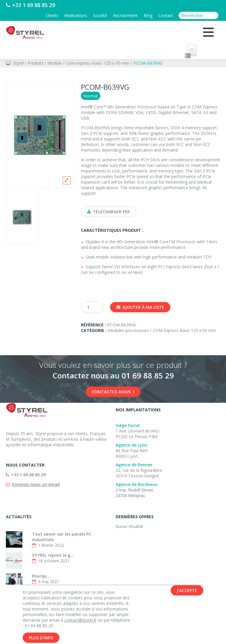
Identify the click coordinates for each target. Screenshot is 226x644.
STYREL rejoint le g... (53, 555)
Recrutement (125, 15)
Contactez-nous (113, 392)
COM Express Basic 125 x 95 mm (184, 330)
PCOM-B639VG (148, 63)
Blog (148, 15)
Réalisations (76, 15)
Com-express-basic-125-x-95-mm (98, 63)
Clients (52, 15)
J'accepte (187, 591)
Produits (36, 63)
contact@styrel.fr (80, 621)
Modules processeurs (128, 330)
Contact (166, 15)
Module (55, 63)
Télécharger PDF (109, 212)
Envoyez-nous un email (36, 484)
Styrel (19, 63)
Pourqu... (41, 576)
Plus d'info (41, 639)
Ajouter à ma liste (140, 307)
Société (100, 15)
